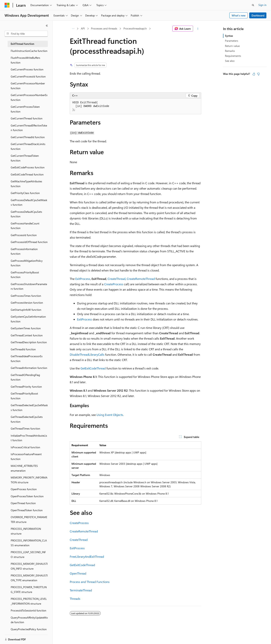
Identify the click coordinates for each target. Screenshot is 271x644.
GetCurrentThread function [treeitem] (27, 118)
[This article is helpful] (254, 74)
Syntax (229, 36)
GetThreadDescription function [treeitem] (29, 342)
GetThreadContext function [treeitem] (27, 335)
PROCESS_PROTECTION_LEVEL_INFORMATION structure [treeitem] (29, 601)
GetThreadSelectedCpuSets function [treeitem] (27, 419)
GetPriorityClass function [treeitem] (25, 193)
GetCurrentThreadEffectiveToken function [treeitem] (29, 128)
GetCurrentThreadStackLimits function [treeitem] (28, 146)
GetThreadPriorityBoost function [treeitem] (24, 396)
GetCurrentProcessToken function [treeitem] (25, 109)
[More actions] (198, 29)
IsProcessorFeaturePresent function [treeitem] (26, 457)
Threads (75, 599)
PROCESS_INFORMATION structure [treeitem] (26, 531)
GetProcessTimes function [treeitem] (26, 296)
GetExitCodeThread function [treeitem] (27, 174)
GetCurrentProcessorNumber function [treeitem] (28, 86)
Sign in (262, 5)
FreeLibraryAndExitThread (87, 556)
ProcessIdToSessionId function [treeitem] (28, 610)
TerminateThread (81, 590)
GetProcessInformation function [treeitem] (24, 251)
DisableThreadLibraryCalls (87, 354)
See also (230, 61)
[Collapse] (47, 26)
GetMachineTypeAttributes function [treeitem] (26, 184)
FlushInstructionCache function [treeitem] (29, 51)
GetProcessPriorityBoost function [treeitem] (25, 275)
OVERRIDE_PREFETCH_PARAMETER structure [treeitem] (29, 519)
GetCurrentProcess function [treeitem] (27, 69)
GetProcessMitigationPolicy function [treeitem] (27, 263)
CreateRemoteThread (141, 279)
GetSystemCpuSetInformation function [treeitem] (28, 319)
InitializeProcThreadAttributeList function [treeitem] (29, 438)
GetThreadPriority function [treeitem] (26, 387)
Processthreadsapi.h (135, 28)
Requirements (233, 56)
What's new (239, 15)
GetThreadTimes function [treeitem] (25, 428)
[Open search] (253, 5)
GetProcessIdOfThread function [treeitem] (29, 242)
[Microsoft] (7, 5)
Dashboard (258, 15)
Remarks (230, 51)
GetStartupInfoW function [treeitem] (26, 310)
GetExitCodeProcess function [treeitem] (28, 167)
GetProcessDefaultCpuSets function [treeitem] (26, 214)
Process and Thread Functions (90, 582)
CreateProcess (114, 284)
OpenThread (78, 573)
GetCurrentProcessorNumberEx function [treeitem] (29, 97)
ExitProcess (83, 279)
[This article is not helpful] (258, 74)
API (83, 28)
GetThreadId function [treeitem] (23, 349)
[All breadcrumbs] (73, 29)
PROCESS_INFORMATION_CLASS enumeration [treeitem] (29, 543)
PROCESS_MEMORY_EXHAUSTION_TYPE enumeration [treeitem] (29, 578)
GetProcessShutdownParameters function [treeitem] (29, 286)
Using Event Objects (110, 415)
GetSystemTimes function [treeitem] (26, 328)
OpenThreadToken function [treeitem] (27, 510)
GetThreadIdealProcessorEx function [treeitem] (27, 359)
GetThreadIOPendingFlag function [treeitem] (25, 377)
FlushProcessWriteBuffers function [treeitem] (25, 60)
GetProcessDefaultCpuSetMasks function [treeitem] (29, 202)
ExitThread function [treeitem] (22, 44)
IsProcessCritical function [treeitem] (25, 447)
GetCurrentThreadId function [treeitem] (28, 137)
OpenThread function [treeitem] (23, 503)
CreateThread (116, 279)
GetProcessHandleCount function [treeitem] (25, 226)
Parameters (232, 41)
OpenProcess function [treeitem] (24, 489)
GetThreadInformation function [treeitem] (29, 368)
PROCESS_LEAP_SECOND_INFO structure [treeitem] (28, 554)
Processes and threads (104, 28)
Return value (232, 46)
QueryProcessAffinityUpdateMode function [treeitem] (29, 620)
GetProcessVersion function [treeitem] (27, 303)
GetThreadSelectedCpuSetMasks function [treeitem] (29, 408)
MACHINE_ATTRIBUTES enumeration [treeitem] (24, 468)
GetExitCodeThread (93, 368)
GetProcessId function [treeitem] (24, 235)
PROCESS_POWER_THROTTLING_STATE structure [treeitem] (29, 589)
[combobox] (26, 34)
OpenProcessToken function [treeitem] (27, 496)
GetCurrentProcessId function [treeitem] (28, 76)
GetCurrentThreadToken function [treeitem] (25, 158)
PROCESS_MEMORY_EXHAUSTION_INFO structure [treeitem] (29, 566)
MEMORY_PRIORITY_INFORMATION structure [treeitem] (29, 480)
